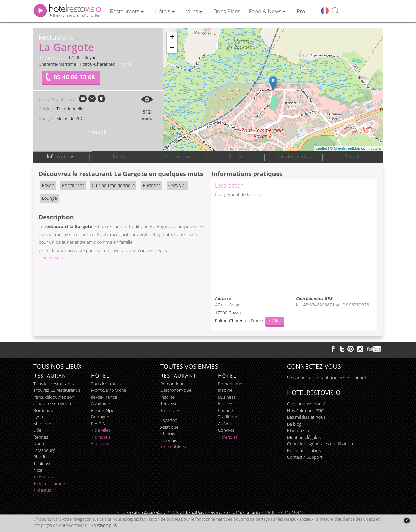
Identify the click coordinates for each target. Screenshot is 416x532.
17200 (75, 57)
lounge (225, 410)
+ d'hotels (101, 437)
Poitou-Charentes (97, 64)
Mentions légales (304, 437)
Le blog (294, 424)
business (227, 397)
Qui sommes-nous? (306, 404)
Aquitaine (100, 403)
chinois (168, 433)
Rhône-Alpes (104, 410)
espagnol (169, 420)
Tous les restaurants (54, 384)
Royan (91, 57)
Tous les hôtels (106, 384)
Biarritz (40, 457)
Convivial (177, 185)
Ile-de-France (104, 397)
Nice (38, 470)
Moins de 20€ (70, 118)
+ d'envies (170, 410)
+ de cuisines (173, 447)
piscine (225, 403)
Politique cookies (304, 450)
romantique (172, 384)
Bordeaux (43, 410)
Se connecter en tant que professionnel (326, 378)
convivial (227, 430)
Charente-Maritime (57, 64)
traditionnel (230, 417)
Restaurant (73, 185)
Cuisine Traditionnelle (113, 185)
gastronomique (176, 390)
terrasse (169, 403)
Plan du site (299, 430)
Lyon (38, 417)
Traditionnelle (70, 109)
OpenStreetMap (347, 148)
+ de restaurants (50, 483)
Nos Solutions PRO (306, 411)
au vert (225, 424)
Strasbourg (44, 450)
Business (152, 185)
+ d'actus (42, 490)
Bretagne (100, 417)
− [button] (172, 48)
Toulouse (43, 463)
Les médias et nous (306, 417)
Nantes (40, 443)
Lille (37, 430)
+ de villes (43, 477)
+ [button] (172, 38)
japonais (169, 440)
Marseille (42, 424)
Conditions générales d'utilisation (320, 444)
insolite (167, 397)
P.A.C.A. (99, 424)
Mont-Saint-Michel (109, 390)
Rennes (41, 437)
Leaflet (321, 148)
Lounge (49, 198)
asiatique (169, 427)
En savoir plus (104, 525)
